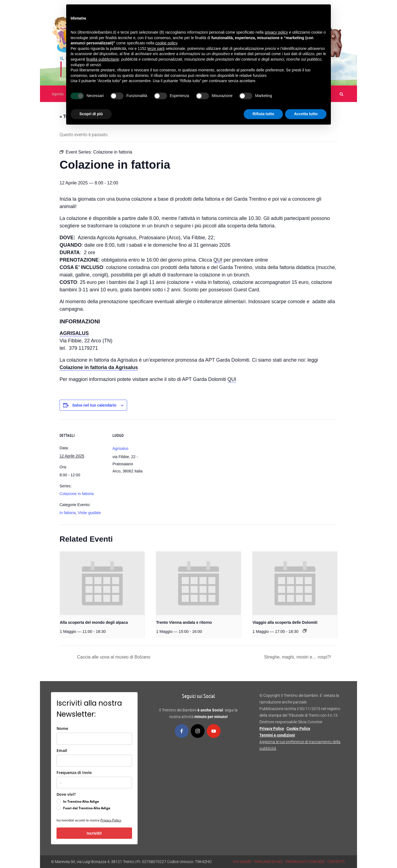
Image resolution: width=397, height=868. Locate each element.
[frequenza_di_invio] (94, 783)
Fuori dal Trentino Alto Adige (87, 808)
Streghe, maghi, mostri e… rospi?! (298, 657)
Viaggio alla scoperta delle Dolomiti (285, 622)
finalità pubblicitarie (103, 59)
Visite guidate (89, 513)
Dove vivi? (66, 794)
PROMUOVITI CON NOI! (305, 862)
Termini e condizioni (277, 735)
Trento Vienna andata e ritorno (184, 622)
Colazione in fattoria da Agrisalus (99, 367)
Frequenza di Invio (74, 772)
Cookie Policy (298, 729)
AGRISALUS (74, 333)
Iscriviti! (94, 833)
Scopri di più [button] (91, 114)
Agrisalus (120, 448)
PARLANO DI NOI (268, 862)
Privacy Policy (111, 820)
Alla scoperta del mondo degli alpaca (94, 622)
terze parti (156, 49)
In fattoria (68, 513)
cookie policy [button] (166, 43)
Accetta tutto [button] (306, 114)
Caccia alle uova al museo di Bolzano (113, 657)
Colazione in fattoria (77, 494)
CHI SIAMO (242, 862)
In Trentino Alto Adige (81, 801)
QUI (218, 260)
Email (62, 750)
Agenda (58, 94)
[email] (94, 761)
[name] (94, 739)
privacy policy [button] (276, 32)
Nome (62, 728)
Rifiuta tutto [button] (263, 114)
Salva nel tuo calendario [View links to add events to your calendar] (94, 405)
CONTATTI (336, 862)
